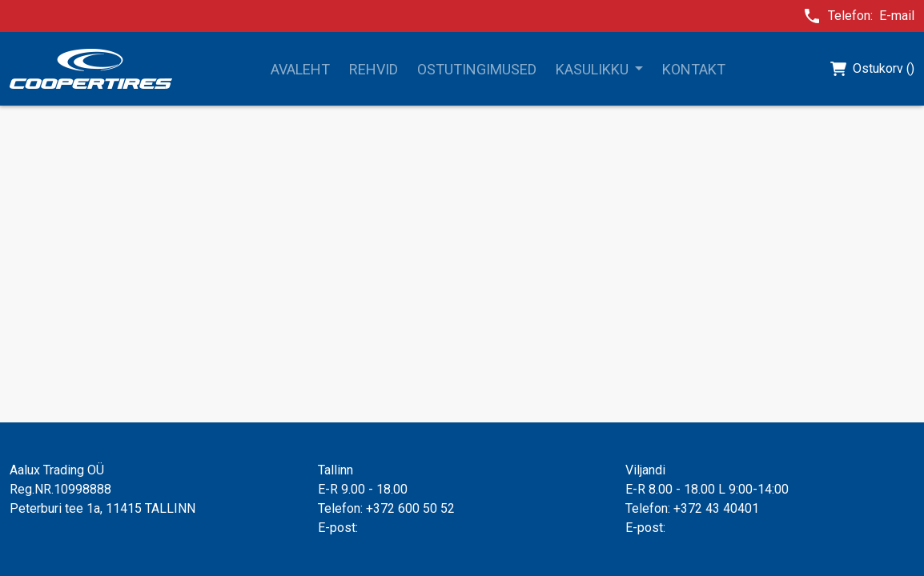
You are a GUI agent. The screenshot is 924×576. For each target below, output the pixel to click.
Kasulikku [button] (594, 69)
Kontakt (694, 69)
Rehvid (374, 69)
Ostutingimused (477, 69)
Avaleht (300, 69)
